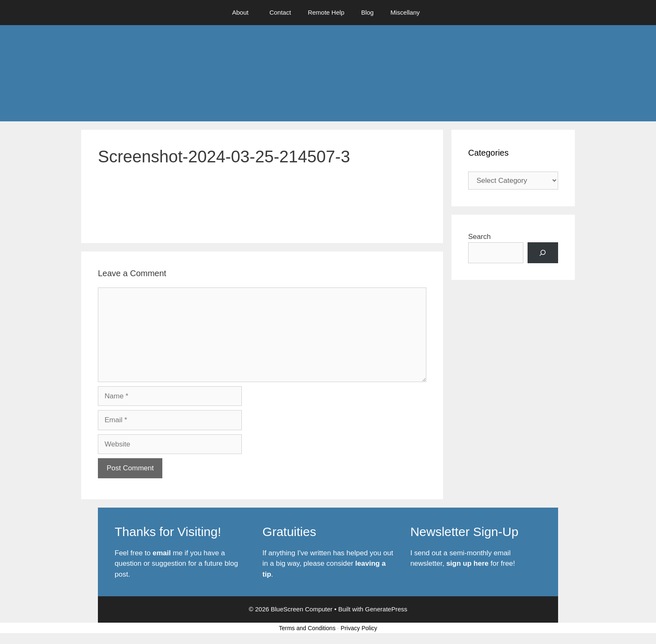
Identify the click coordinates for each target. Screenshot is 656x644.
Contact (280, 12)
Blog (367, 12)
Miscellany (405, 12)
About (240, 12)
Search (479, 237)
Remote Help (326, 12)
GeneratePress (386, 609)
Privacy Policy (359, 628)
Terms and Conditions (307, 628)
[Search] (543, 253)
